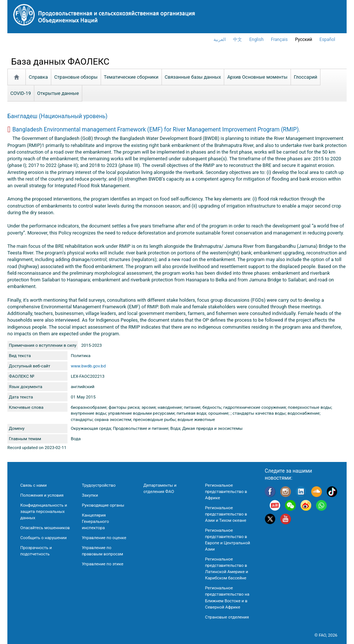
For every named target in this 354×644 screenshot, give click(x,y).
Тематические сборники (131, 77)
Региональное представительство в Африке (226, 491)
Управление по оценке (104, 538)
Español (327, 40)
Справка (38, 77)
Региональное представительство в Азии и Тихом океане (226, 514)
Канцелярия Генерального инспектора (95, 521)
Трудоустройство (99, 485)
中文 (237, 40)
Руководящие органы (103, 505)
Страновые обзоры (76, 77)
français (279, 40)
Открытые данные (58, 93)
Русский (303, 40)
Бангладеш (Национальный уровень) (57, 116)
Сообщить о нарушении (44, 538)
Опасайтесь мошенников (45, 528)
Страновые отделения (227, 617)
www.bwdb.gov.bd (88, 366)
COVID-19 (21, 93)
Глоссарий (306, 77)
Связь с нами (33, 485)
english (256, 40)
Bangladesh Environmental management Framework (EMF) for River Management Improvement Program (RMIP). (156, 130)
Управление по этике (103, 564)
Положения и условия (42, 495)
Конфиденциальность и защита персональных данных (44, 511)
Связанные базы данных (193, 77)
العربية (220, 40)
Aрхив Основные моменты (257, 77)
